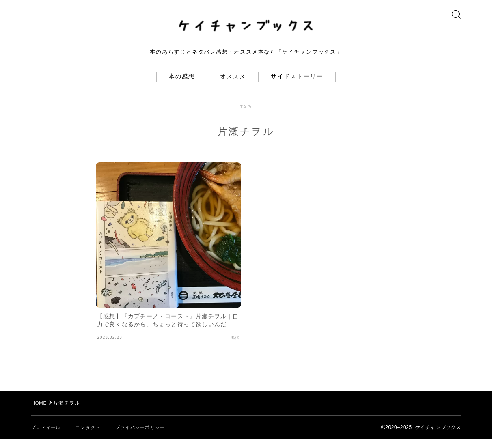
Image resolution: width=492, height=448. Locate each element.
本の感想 (182, 85)
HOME (40, 411)
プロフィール (47, 436)
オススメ (233, 85)
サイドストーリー (297, 85)
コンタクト (91, 436)
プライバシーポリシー (147, 436)
